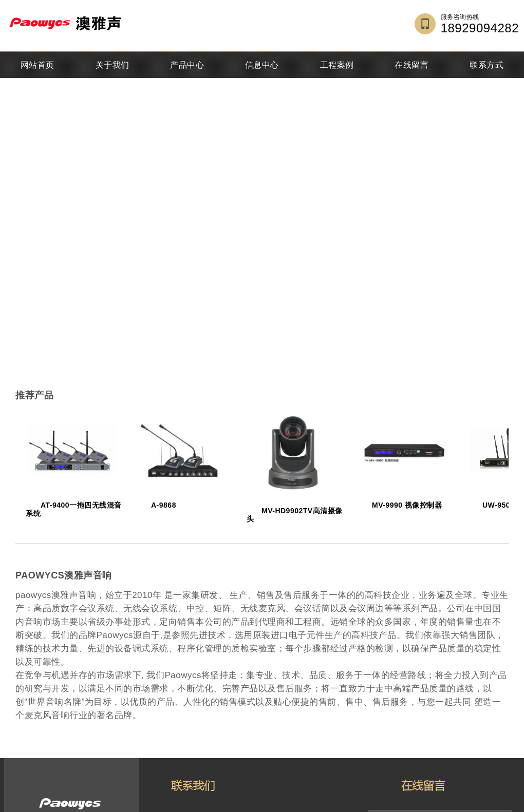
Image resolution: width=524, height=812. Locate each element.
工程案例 (337, 65)
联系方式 (486, 65)
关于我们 (113, 65)
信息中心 (262, 65)
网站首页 (38, 65)
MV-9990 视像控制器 (407, 505)
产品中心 (187, 65)
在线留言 (411, 65)
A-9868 (164, 505)
